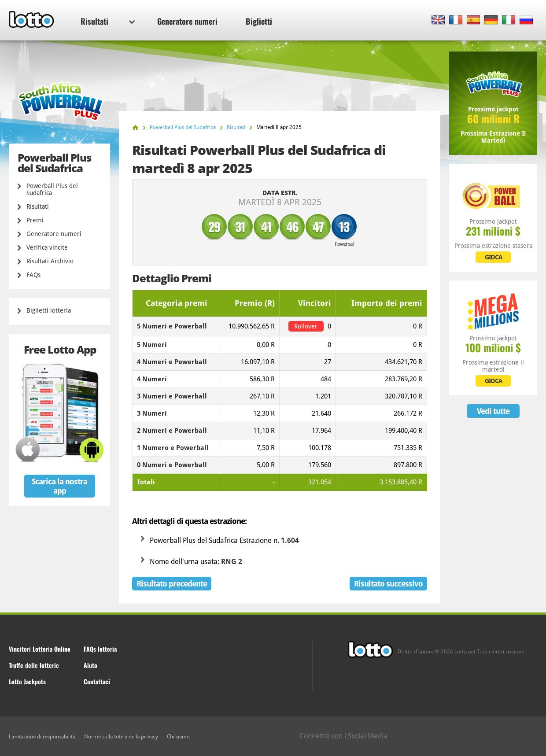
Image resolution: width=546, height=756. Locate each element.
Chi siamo (178, 737)
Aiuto (90, 665)
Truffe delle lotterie (34, 665)
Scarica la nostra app (59, 486)
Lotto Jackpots (27, 681)
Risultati (108, 21)
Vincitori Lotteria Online (40, 649)
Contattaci (97, 681)
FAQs (33, 275)
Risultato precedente (172, 584)
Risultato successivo (388, 584)
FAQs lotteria (100, 649)
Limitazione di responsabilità (42, 737)
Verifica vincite (47, 247)
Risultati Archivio (50, 261)
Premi (35, 220)
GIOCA (493, 257)
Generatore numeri (187, 21)
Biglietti (259, 21)
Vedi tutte (493, 411)
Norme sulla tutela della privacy (121, 737)
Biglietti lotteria (49, 310)
